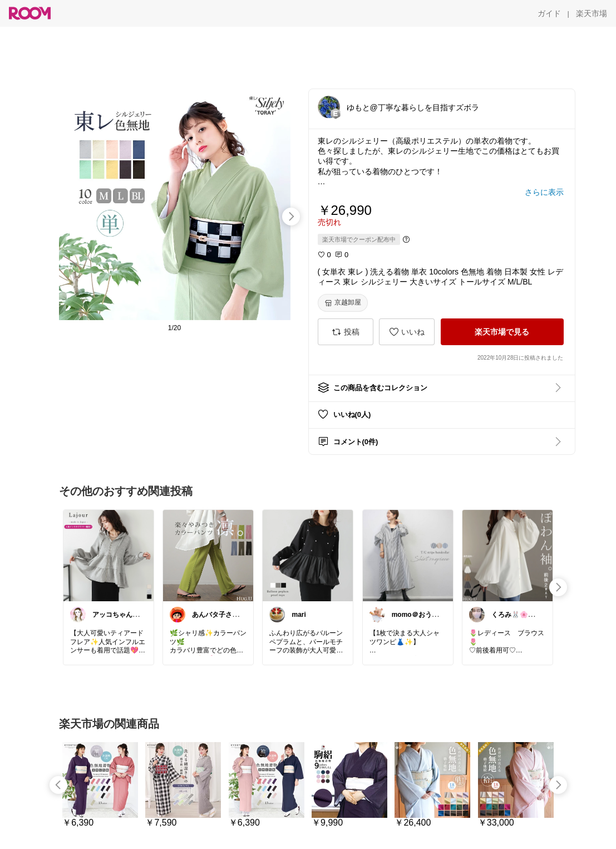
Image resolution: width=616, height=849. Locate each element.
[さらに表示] (544, 192)
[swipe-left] (58, 785)
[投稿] (346, 332)
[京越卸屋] (343, 303)
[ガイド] (549, 13)
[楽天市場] (592, 13)
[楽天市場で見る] (502, 332)
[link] (109, 555)
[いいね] (407, 332)
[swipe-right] (291, 217)
